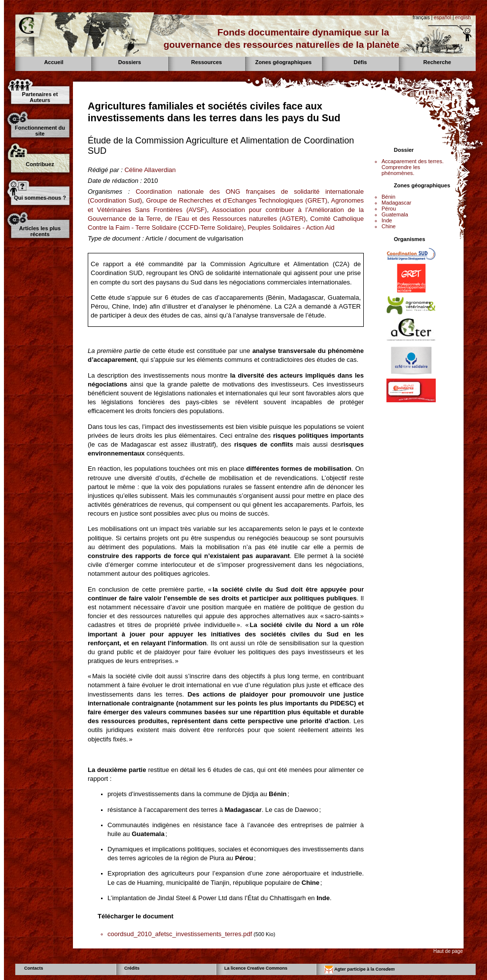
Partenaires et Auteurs (40, 97)
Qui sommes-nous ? (40, 198)
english (463, 17)
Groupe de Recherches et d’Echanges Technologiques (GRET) (237, 200)
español (442, 17)
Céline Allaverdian (150, 170)
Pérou (389, 209)
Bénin (388, 197)
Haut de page (448, 951)
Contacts (34, 968)
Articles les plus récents (40, 231)
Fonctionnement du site (40, 131)
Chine (389, 226)
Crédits (132, 968)
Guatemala (395, 214)
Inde (387, 220)
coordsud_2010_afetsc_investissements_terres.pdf (180, 934)
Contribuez (40, 164)
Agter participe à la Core (360, 970)
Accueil (53, 62)
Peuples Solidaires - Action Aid (291, 227)
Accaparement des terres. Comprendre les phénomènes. (413, 167)
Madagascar (397, 203)
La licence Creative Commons (256, 968)
